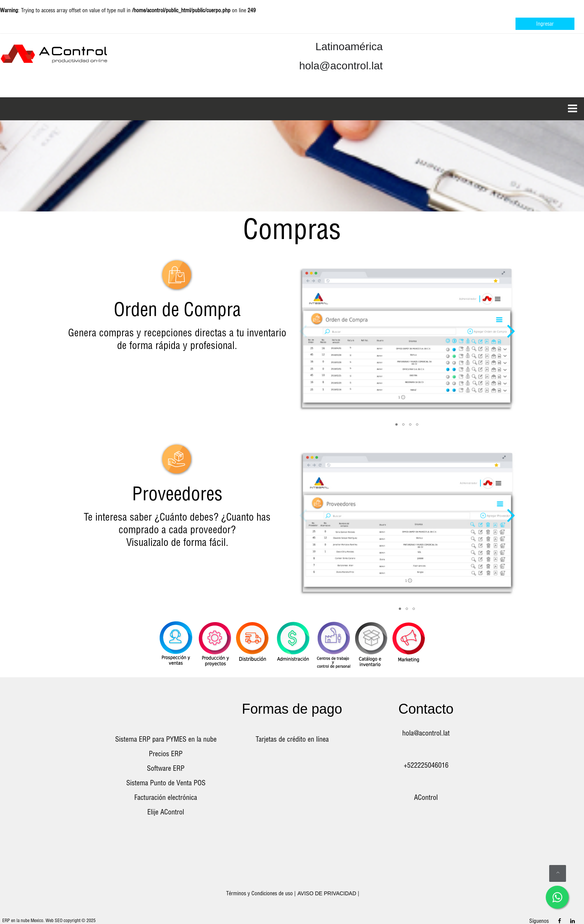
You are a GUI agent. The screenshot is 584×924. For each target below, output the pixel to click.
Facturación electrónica (166, 797)
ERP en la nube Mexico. (23, 920)
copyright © (74, 920)
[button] (511, 322)
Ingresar (545, 24)
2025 (91, 920)
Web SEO (54, 920)
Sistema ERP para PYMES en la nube (166, 739)
